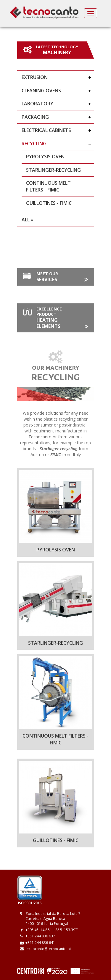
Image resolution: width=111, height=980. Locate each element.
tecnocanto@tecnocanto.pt (48, 949)
